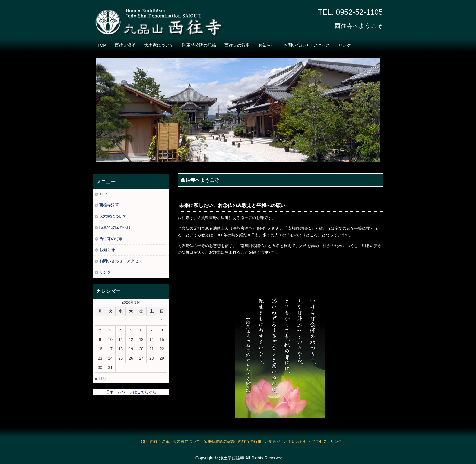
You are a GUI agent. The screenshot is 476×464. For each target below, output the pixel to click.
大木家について (159, 45)
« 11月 (100, 379)
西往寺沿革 (125, 45)
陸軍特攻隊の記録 (199, 45)
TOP (102, 45)
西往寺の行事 (237, 45)
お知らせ (267, 45)
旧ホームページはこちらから (131, 392)
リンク (345, 45)
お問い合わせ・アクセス (307, 45)
